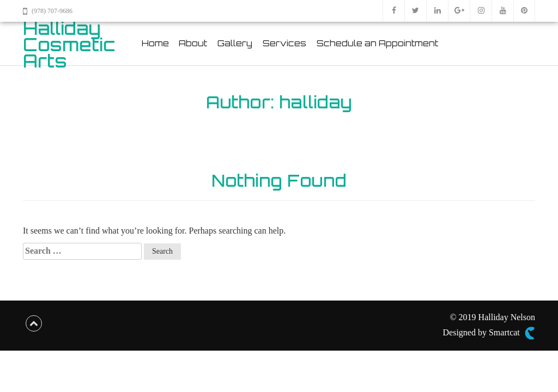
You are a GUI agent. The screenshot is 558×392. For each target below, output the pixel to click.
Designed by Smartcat (489, 333)
